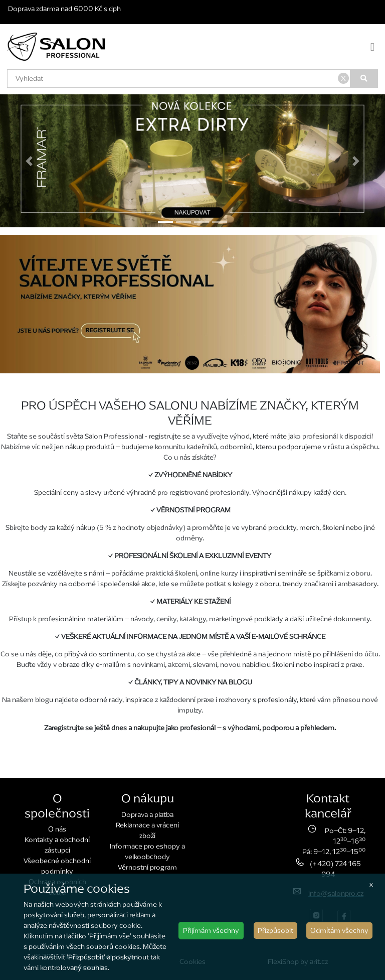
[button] (29, 161)
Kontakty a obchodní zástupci (57, 845)
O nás (57, 829)
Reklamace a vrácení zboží (147, 830)
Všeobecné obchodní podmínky (57, 866)
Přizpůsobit (275, 931)
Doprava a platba (147, 815)
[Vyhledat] (364, 79)
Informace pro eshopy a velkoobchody (147, 852)
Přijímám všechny (211, 931)
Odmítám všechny (339, 931)
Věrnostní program (147, 867)
